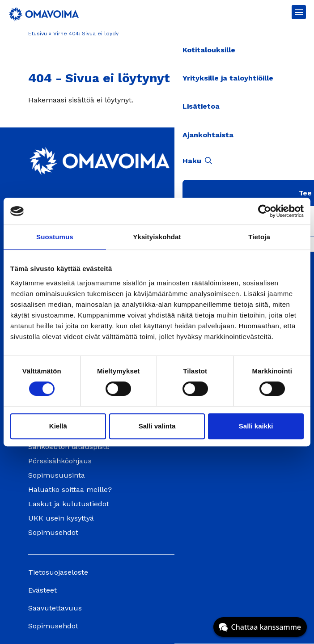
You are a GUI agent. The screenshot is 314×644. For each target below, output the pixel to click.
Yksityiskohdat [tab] (157, 237)
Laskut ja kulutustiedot (69, 504)
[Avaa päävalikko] (299, 12)
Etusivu (38, 34)
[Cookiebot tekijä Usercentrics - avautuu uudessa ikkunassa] (265, 211)
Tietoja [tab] (259, 237)
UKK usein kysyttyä (61, 518)
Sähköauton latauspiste (69, 447)
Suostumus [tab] (55, 237)
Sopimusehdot (53, 532)
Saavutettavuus (55, 608)
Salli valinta (157, 426)
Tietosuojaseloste (58, 572)
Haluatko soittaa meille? (70, 489)
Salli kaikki (256, 426)
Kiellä (58, 426)
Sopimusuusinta (57, 475)
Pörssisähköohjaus (60, 461)
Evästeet (42, 590)
